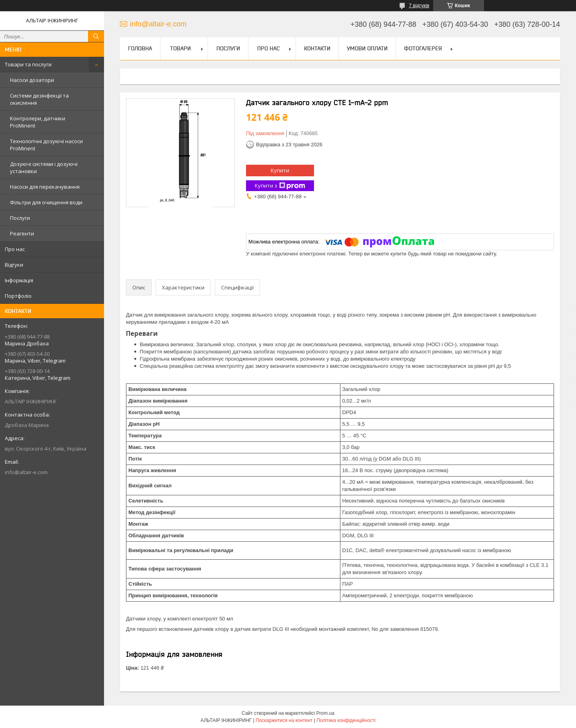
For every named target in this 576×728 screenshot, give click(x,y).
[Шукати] (96, 36)
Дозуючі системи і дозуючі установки (44, 168)
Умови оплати (367, 48)
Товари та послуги (28, 64)
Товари (180, 48)
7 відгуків (419, 6)
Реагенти (22, 233)
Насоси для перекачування (45, 187)
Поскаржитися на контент (284, 720)
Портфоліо (18, 296)
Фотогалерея (423, 48)
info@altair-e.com (26, 472)
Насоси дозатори (32, 80)
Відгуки (14, 265)
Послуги (20, 218)
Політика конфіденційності (346, 720)
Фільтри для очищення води (46, 202)
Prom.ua (325, 713)
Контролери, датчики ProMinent (38, 122)
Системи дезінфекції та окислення (39, 99)
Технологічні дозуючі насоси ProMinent (46, 145)
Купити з (280, 186)
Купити (280, 170)
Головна (140, 48)
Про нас (15, 249)
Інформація (19, 280)
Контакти (317, 48)
